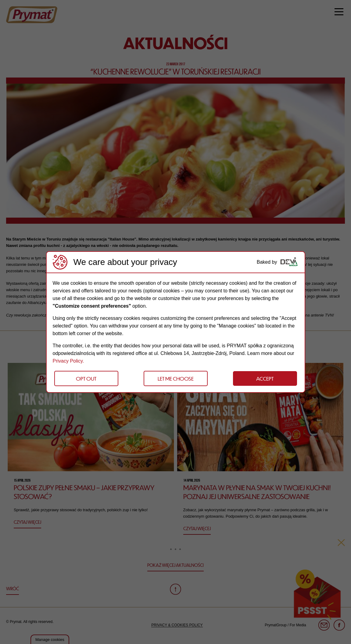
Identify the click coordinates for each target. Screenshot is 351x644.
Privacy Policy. (68, 361)
